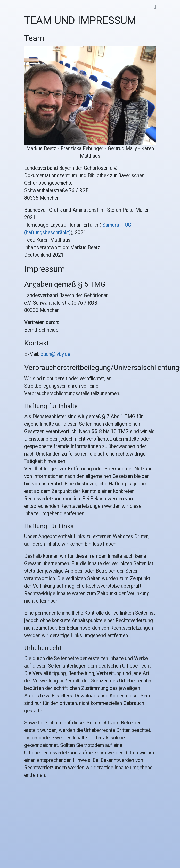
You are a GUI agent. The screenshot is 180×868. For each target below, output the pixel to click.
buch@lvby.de (55, 354)
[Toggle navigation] (155, 7)
